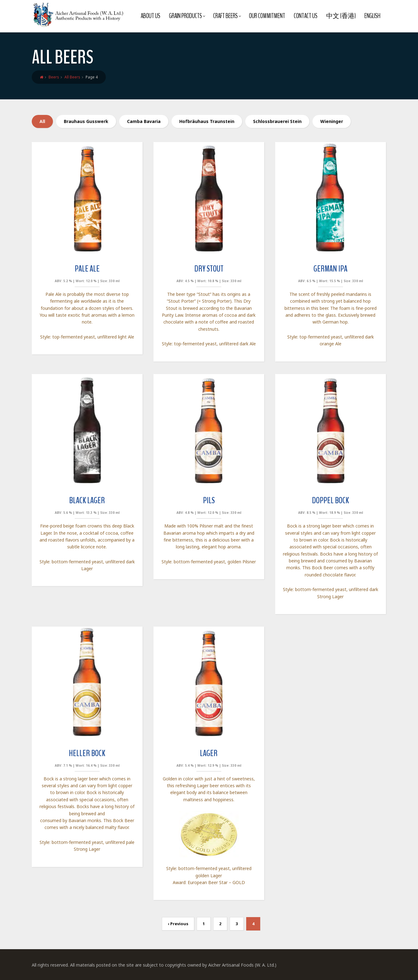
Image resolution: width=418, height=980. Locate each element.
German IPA (330, 269)
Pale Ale (87, 269)
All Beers (72, 77)
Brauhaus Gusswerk (86, 121)
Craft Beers (227, 16)
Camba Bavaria (144, 121)
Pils (209, 500)
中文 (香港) (341, 16)
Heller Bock (87, 753)
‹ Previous (178, 924)
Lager (209, 753)
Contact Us (306, 16)
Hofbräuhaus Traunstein (207, 121)
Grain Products (187, 16)
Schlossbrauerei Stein (277, 121)
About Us (150, 16)
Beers (54, 77)
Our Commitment (267, 16)
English (372, 16)
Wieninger (332, 121)
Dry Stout (209, 269)
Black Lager (87, 500)
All (42, 121)
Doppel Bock (330, 500)
